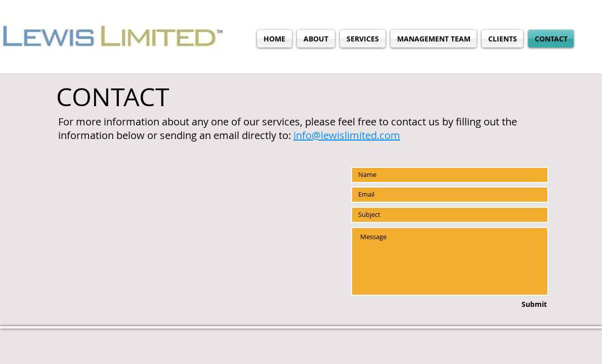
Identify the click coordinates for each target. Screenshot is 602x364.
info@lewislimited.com (347, 135)
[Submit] (511, 305)
